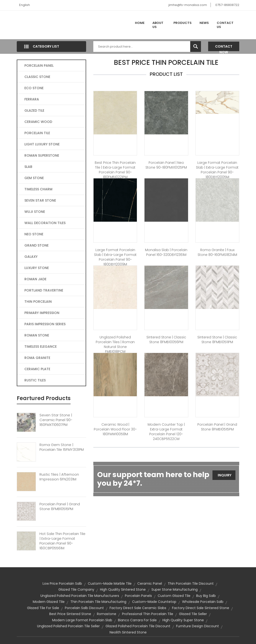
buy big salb (206, 596)
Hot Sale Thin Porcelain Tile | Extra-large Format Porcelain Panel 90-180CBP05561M (62, 541)
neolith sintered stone (128, 632)
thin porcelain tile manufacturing (98, 602)
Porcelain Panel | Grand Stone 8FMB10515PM (60, 506)
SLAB (28, 167)
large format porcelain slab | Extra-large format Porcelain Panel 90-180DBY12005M (217, 170)
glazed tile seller (193, 614)
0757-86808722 (227, 5)
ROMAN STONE (37, 335)
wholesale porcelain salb (203, 602)
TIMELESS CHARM (38, 189)
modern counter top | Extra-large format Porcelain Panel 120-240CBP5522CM (166, 432)
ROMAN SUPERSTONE (42, 155)
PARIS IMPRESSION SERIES (45, 324)
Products (183, 23)
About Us (158, 25)
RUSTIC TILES (35, 380)
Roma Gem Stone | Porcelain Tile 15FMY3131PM (62, 447)
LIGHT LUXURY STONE (42, 144)
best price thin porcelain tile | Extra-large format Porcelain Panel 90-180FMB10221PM (115, 170)
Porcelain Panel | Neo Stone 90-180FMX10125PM (166, 165)
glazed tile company (76, 589)
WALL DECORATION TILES (45, 223)
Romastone (107, 614)
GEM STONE (34, 178)
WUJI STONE (35, 212)
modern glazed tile (49, 602)
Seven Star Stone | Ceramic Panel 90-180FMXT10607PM (56, 420)
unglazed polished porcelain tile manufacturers (80, 596)
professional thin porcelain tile (148, 614)
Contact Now (224, 48)
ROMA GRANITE (37, 358)
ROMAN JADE (35, 279)
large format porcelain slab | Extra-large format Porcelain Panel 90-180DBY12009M (115, 257)
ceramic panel (150, 583)
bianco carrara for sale (137, 620)
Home (140, 23)
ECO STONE (34, 88)
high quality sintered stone (123, 589)
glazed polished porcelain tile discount (138, 626)
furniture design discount (198, 626)
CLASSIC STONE (37, 77)
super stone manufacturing (175, 589)
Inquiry (225, 475)
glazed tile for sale (43, 608)
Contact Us (225, 25)
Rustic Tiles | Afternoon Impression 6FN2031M (59, 477)
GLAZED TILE (34, 110)
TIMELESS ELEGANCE (41, 347)
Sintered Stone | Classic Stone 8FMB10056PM (166, 340)
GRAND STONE (36, 245)
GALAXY (31, 257)
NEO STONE (34, 234)
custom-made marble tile (110, 583)
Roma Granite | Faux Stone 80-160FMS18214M (217, 252)
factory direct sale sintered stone (201, 608)
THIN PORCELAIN (38, 302)
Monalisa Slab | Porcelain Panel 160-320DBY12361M (166, 252)
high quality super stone (183, 620)
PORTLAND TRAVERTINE (44, 290)
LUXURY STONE (37, 268)
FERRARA (32, 99)
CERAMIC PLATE (37, 369)
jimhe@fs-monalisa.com (188, 5)
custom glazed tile (174, 596)
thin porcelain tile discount (191, 583)
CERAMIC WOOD (38, 122)
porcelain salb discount (84, 608)
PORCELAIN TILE (37, 133)
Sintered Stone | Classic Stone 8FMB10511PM (217, 340)
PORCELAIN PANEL (39, 66)
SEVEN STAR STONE (40, 200)
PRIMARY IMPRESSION (42, 313)
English (25, 5)
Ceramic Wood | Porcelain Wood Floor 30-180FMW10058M (115, 429)
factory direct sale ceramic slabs (138, 608)
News (204, 23)
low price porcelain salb (62, 583)
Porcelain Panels (138, 596)
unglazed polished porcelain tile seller (68, 626)
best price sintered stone (70, 614)
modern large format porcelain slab (82, 620)
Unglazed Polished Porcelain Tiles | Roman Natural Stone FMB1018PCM (115, 344)
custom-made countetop (154, 602)
